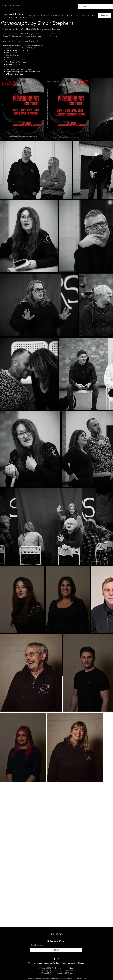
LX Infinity (57, 934)
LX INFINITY (16, 14)
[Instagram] (58, 959)
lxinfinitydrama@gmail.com (12, 5)
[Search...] (95, 7)
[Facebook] (55, 959)
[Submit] (56, 950)
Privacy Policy (82, 978)
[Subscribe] (104, 15)
